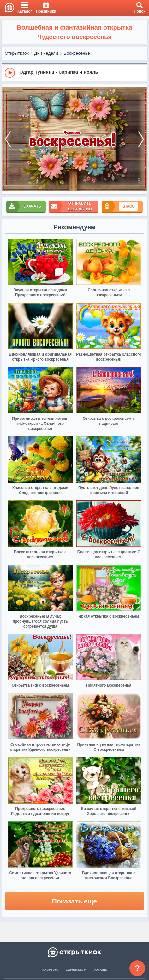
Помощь (99, 970)
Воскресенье (77, 53)
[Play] (10, 73)
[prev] (8, 139)
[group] (74, 72)
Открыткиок (17, 53)
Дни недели (46, 53)
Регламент (75, 970)
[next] (141, 139)
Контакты (51, 970)
